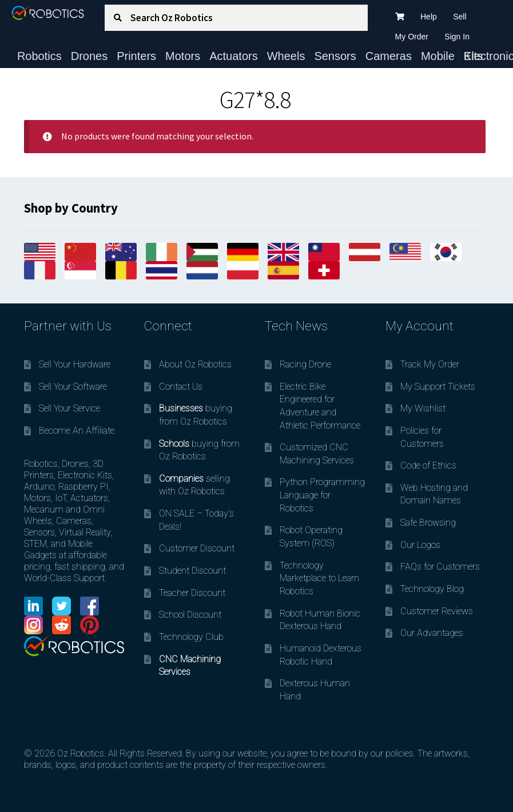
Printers (136, 56)
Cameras (389, 56)
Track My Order (430, 364)
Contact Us (181, 387)
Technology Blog (432, 589)
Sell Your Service (69, 408)
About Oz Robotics (195, 364)
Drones (89, 56)
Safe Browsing (428, 523)
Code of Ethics (428, 465)
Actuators (233, 56)
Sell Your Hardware (75, 364)
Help (429, 17)
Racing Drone (305, 364)
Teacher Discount (192, 593)
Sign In (457, 37)
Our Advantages (432, 633)
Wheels (286, 56)
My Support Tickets (438, 387)
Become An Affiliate (77, 431)
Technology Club (191, 637)
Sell (460, 17)
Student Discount (192, 571)
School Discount (190, 615)
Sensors (335, 56)
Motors (183, 56)
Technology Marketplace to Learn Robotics (319, 578)
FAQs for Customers (440, 567)
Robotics (39, 56)
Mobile (438, 56)
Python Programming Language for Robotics (322, 495)
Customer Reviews (437, 611)
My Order (412, 37)
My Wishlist (423, 408)
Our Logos (420, 545)
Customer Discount (197, 548)
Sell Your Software (73, 387)
